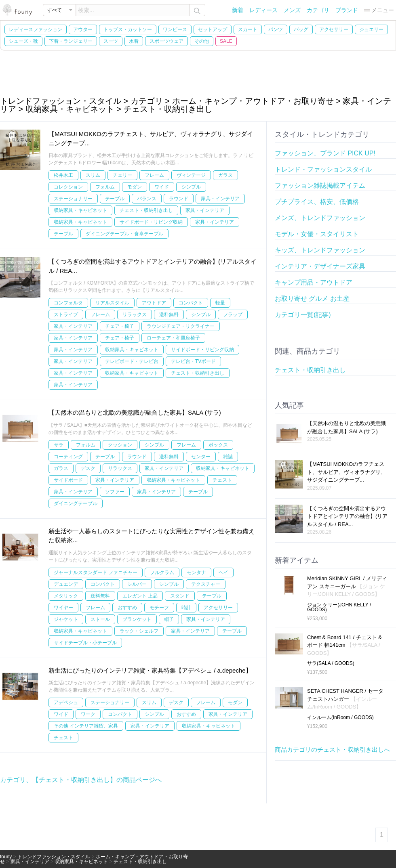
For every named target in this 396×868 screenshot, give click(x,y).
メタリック (66, 596)
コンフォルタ (68, 303)
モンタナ (196, 572)
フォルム (105, 187)
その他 (202, 41)
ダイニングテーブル (76, 503)
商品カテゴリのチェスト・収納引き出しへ (332, 750)
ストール (100, 619)
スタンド (180, 596)
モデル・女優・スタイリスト (317, 234)
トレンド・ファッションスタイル (323, 169)
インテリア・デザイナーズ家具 (320, 266)
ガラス (225, 175)
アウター (83, 29)
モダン (135, 187)
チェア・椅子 (120, 326)
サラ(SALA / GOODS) (331, 663)
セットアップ (213, 29)
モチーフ (159, 608)
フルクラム (162, 572)
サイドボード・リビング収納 (151, 222)
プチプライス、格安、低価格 (317, 202)
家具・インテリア (220, 199)
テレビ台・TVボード (193, 361)
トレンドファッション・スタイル (54, 857)
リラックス (135, 314)
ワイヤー (63, 608)
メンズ (292, 10)
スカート (248, 29)
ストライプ (66, 314)
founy (6, 857)
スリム (93, 175)
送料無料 (169, 314)
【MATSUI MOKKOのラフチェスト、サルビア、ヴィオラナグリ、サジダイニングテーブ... (346, 472)
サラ (59, 445)
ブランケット (137, 619)
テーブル (115, 199)
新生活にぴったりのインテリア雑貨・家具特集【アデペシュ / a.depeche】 (150, 670)
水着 (134, 41)
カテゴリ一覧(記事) (303, 315)
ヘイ (223, 572)
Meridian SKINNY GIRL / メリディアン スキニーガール (347, 586)
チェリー (122, 175)
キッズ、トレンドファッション (320, 250)
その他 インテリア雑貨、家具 (86, 726)
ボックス (218, 445)
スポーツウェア (166, 41)
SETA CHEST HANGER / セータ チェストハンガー (345, 699)
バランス (147, 199)
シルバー (137, 584)
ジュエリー (371, 29)
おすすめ (127, 608)
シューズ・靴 (23, 41)
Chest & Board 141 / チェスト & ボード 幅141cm (344, 645)
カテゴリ (318, 10)
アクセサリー (334, 29)
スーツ (111, 41)
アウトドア (154, 303)
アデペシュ (66, 702)
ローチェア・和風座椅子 (173, 338)
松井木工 (63, 175)
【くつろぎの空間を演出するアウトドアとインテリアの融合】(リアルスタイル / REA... (347, 516)
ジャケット (66, 619)
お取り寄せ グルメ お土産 (312, 299)
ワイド (162, 187)
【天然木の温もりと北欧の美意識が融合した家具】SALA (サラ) (135, 412)
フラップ (233, 314)
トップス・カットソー (128, 29)
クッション (120, 445)
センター (201, 457)
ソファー (115, 492)
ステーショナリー (73, 199)
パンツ (276, 29)
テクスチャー (206, 584)
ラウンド (179, 199)
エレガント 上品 (140, 596)
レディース (263, 10)
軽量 (220, 303)
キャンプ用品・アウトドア (314, 282)
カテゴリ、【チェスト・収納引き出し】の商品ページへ (81, 780)
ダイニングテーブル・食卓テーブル (124, 234)
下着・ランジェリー (71, 41)
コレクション (68, 187)
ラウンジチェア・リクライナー (181, 326)
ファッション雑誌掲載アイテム (320, 186)
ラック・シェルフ (139, 631)
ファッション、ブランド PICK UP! (325, 153)
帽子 (169, 619)
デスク (88, 468)
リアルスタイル (112, 303)
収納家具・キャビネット (80, 210)
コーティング (68, 457)
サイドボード (68, 480)
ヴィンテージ (191, 175)
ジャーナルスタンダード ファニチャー (96, 572)
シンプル (191, 187)
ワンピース (175, 29)
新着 (238, 10)
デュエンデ (66, 584)
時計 (186, 608)
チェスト (222, 480)
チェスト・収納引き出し (146, 210)
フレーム (154, 175)
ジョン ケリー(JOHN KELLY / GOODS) (339, 607)
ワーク (88, 714)
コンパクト (191, 303)
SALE (226, 41)
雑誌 (228, 457)
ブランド (347, 10)
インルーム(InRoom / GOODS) (340, 717)
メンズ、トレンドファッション (320, 218)
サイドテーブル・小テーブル (85, 643)
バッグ (301, 29)
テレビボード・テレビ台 (132, 361)
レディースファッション (36, 29)
